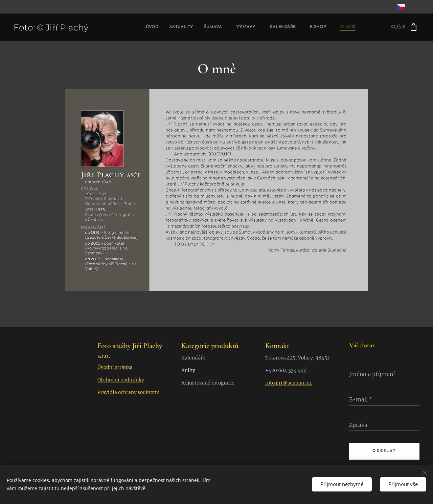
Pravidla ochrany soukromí (129, 392)
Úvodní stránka (115, 367)
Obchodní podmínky (121, 380)
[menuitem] (271, 27)
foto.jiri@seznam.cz (289, 382)
